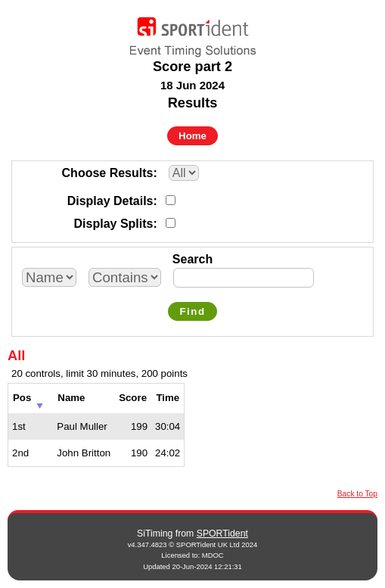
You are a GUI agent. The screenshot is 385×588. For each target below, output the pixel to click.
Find (192, 311)
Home (192, 136)
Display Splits (114, 224)
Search (192, 259)
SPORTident (222, 534)
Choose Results (108, 173)
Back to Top (357, 494)
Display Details (110, 201)
